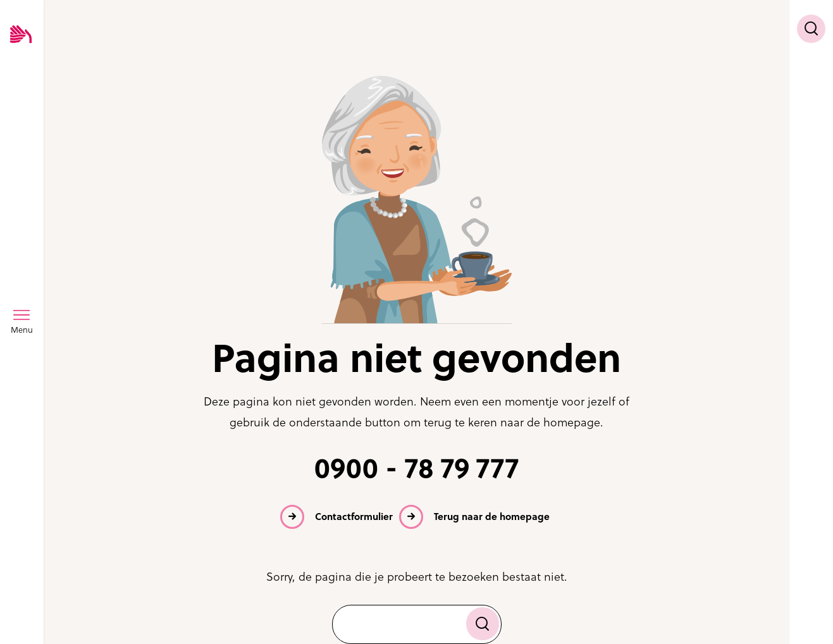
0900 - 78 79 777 (416, 468)
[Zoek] (483, 624)
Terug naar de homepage (492, 517)
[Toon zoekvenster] (811, 29)
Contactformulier (354, 517)
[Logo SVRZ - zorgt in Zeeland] (21, 35)
